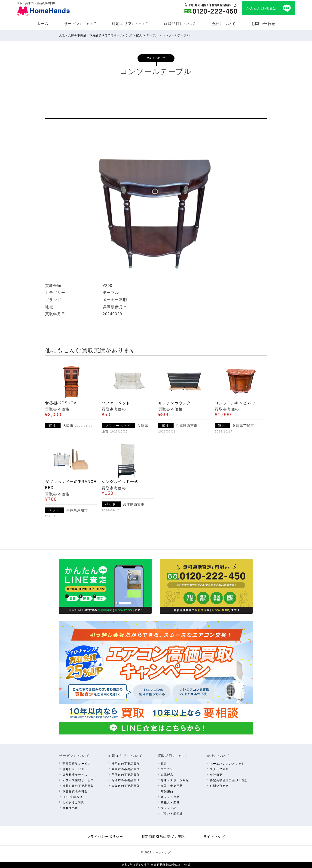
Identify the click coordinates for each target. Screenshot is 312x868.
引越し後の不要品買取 (78, 786)
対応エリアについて (130, 24)
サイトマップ (214, 837)
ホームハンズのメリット (227, 764)
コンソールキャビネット (237, 403)
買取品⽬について (180, 24)
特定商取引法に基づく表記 (229, 780)
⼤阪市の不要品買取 (126, 786)
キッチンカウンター (177, 403)
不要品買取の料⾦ (75, 791)
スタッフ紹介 (219, 769)
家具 (164, 764)
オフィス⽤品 (170, 797)
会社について (224, 24)
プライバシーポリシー (105, 837)
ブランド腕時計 (172, 814)
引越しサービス (73, 769)
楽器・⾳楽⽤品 (172, 786)
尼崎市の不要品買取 (126, 780)
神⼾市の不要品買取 (126, 764)
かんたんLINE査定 (262, 8)
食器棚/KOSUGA (61, 403)
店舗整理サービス (75, 775)
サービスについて (80, 24)
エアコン (167, 769)
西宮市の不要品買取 (126, 769)
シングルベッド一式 (120, 482)
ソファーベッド (116, 403)
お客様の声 (70, 808)
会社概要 (216, 775)
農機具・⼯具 (170, 803)
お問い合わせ (263, 24)
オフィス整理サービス (78, 780)
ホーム (43, 24)
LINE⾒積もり (72, 797)
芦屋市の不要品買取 (126, 775)
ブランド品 (169, 808)
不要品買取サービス (76, 764)
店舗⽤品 (167, 791)
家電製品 (167, 775)
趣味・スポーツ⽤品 (175, 780)
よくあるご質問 (73, 803)
